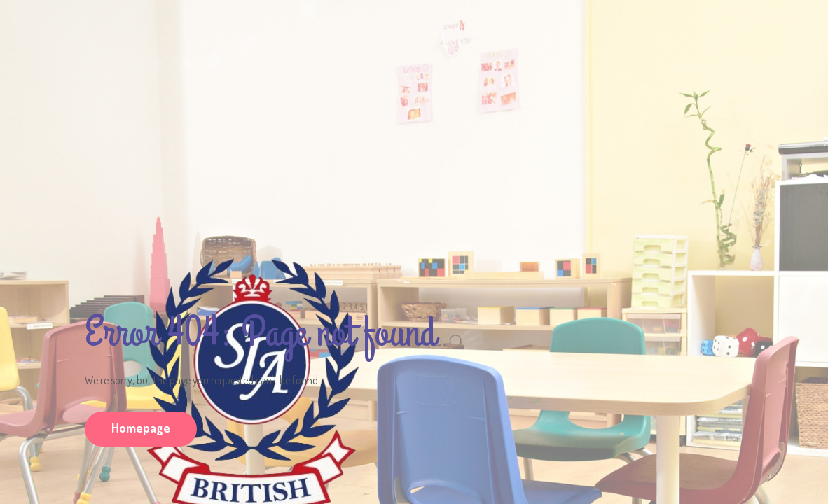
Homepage (141, 428)
